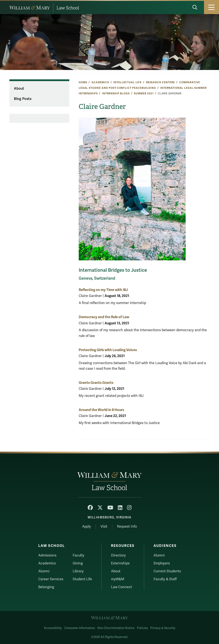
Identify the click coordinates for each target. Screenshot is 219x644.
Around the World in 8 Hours (101, 410)
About (19, 89)
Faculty (78, 555)
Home (83, 82)
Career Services (51, 579)
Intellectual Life (127, 82)
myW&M (118, 579)
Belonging (46, 587)
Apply (87, 527)
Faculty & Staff (165, 579)
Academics (100, 82)
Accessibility (53, 628)
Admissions (47, 555)
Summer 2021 (144, 93)
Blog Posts (23, 99)
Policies (142, 628)
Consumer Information (80, 628)
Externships (120, 563)
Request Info (127, 527)
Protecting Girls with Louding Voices (108, 350)
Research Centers (161, 82)
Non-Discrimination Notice (116, 628)
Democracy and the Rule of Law (104, 317)
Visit (104, 527)
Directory (118, 555)
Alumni (44, 571)
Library (78, 571)
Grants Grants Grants (96, 383)
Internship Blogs (116, 93)
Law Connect (121, 587)
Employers (162, 563)
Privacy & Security (163, 628)
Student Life (82, 579)
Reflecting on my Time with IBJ (103, 290)
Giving (78, 563)
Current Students (167, 571)
